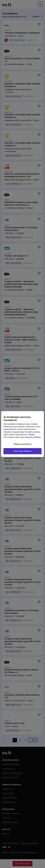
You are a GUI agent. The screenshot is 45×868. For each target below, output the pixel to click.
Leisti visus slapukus (22, 451)
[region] (22, 434)
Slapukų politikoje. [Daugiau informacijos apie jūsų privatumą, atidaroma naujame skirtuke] (33, 437)
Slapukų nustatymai (22, 444)
